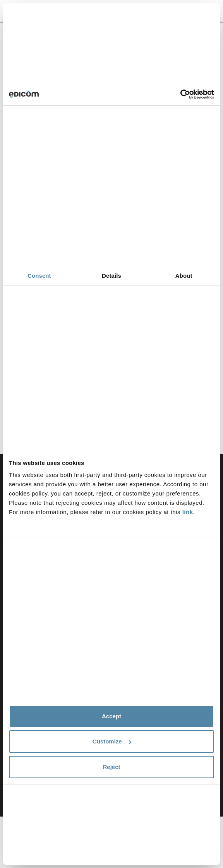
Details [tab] (111, 276)
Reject (111, 767)
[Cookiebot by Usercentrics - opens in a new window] (180, 94)
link (188, 512)
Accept (111, 716)
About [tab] (184, 276)
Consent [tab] (39, 276)
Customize (112, 741)
